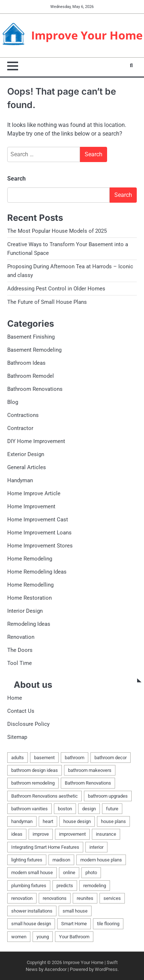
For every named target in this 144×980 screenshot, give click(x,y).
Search (16, 179)
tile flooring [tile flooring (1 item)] (108, 924)
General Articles (27, 467)
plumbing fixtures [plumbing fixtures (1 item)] (29, 886)
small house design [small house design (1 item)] (31, 924)
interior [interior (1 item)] (96, 847)
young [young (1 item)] (43, 937)
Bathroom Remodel (31, 376)
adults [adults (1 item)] (18, 758)
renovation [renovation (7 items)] (22, 898)
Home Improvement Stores (40, 546)
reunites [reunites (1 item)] (85, 898)
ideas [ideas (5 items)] (17, 834)
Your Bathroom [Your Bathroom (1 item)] (74, 937)
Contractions (23, 415)
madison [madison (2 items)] (61, 860)
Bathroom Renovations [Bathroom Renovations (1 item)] (88, 783)
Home (15, 698)
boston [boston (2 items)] (65, 809)
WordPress (106, 969)
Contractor (20, 428)
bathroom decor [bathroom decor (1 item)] (111, 758)
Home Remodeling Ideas (37, 572)
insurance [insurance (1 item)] (106, 834)
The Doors (20, 650)
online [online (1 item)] (69, 873)
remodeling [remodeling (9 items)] (95, 886)
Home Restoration (29, 598)
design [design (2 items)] (89, 809)
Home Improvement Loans (39, 533)
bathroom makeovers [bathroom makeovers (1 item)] (90, 770)
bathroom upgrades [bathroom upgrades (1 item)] (108, 796)
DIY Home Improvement (36, 441)
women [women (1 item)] (19, 937)
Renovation (21, 637)
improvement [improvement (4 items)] (72, 834)
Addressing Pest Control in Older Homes (56, 289)
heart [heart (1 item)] (48, 821)
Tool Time (20, 663)
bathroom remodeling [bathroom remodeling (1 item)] (33, 783)
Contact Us (21, 711)
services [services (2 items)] (112, 898)
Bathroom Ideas (26, 363)
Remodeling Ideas (29, 624)
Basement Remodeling (34, 350)
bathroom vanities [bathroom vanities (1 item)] (29, 809)
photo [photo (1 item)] (91, 873)
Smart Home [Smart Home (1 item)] (74, 924)
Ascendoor (56, 969)
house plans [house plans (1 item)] (113, 821)
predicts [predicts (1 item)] (65, 886)
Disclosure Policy (28, 724)
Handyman (20, 480)
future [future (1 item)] (112, 809)
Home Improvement (31, 506)
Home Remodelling (30, 585)
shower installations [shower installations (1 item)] (32, 911)
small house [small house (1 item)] (75, 911)
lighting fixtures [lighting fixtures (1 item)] (27, 860)
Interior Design (25, 611)
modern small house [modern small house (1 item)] (32, 873)
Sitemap (17, 737)
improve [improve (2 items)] (41, 834)
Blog (13, 402)
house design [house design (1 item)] (77, 821)
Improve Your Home (87, 35)
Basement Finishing (31, 337)
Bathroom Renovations (35, 389)
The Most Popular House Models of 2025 (57, 231)
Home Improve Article (34, 493)
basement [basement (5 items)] (44, 758)
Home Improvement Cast (38, 520)
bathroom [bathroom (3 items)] (75, 758)
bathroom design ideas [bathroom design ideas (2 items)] (35, 770)
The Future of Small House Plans (47, 302)
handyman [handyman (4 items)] (22, 821)
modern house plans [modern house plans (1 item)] (101, 860)
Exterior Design (26, 454)
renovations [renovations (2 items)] (55, 898)
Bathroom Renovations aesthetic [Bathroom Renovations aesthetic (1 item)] (45, 796)
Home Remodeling (30, 559)
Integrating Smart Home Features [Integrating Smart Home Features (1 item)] (45, 847)
